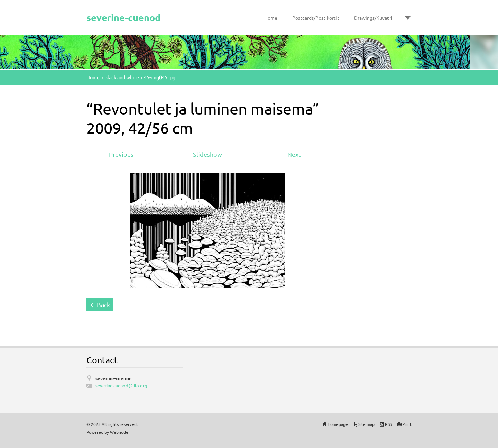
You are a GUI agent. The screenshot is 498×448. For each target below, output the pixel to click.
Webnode (119, 432)
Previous (121, 154)
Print (407, 424)
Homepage (338, 424)
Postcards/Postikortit (316, 18)
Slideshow (207, 154)
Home (271, 18)
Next (294, 154)
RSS (388, 424)
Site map (366, 424)
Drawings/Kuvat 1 (373, 18)
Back (103, 305)
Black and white (122, 77)
